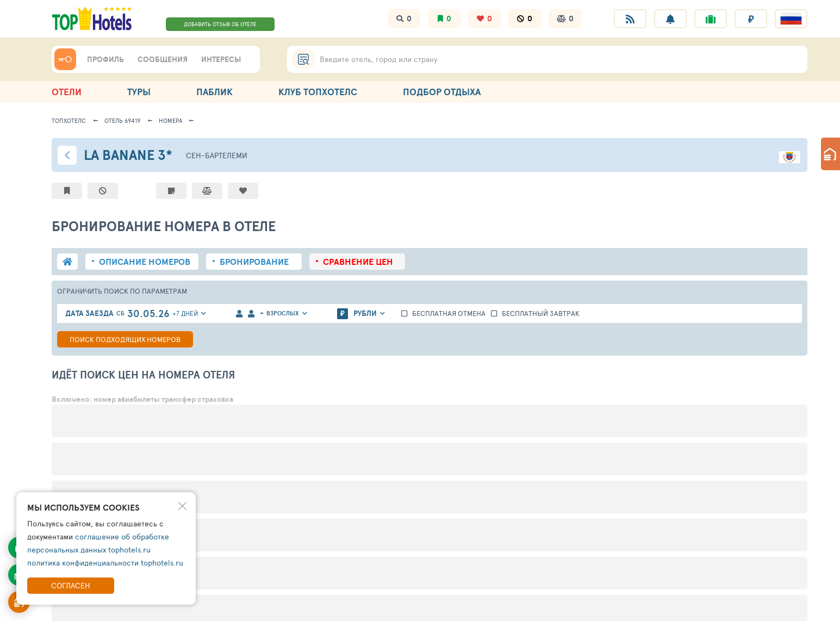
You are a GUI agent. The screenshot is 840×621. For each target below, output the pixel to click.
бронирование (254, 262)
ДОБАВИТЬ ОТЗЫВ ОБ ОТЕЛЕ (220, 24)
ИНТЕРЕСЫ (221, 59)
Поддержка (219, 607)
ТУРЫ (139, 92)
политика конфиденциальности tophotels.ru (105, 563)
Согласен (71, 585)
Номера (171, 120)
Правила (150, 607)
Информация (77, 607)
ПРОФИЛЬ (105, 59)
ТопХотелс (69, 120)
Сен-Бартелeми (217, 155)
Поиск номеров (125, 339)
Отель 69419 (122, 120)
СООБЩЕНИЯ (163, 59)
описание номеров (145, 262)
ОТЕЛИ (67, 92)
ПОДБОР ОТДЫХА (442, 92)
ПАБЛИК (214, 92)
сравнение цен (358, 262)
